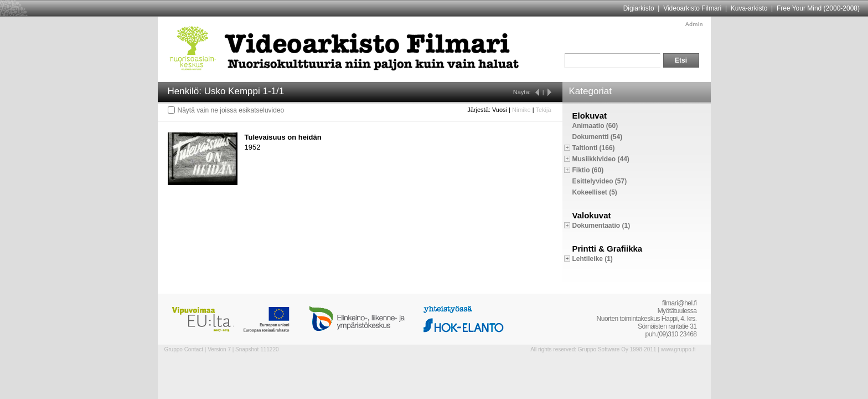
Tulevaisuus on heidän (283, 137)
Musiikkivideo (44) (601, 159)
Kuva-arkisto (749, 8)
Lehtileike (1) (593, 259)
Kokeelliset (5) (595, 192)
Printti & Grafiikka (608, 249)
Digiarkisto (639, 8)
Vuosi (500, 110)
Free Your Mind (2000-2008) (818, 8)
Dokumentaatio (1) (601, 226)
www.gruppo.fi (678, 349)
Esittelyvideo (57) (600, 181)
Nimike (521, 110)
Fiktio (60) (588, 170)
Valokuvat (592, 215)
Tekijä (543, 110)
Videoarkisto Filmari (692, 8)
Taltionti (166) (594, 148)
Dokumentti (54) (598, 137)
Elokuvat (590, 116)
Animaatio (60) (595, 126)
